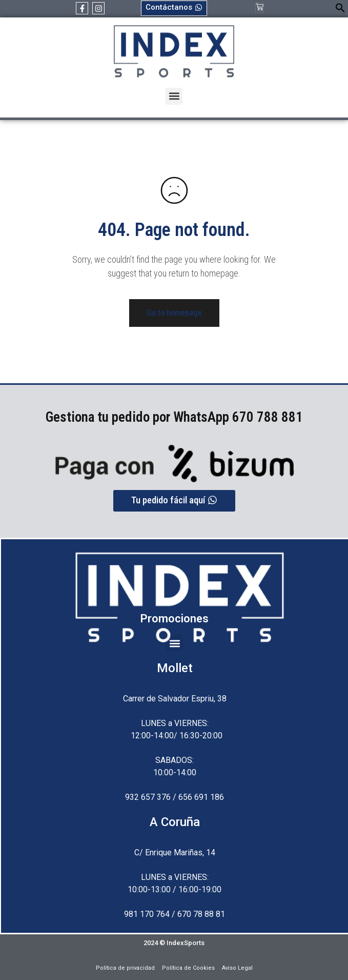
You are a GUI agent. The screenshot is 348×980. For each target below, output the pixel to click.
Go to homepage (174, 313)
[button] (340, 10)
